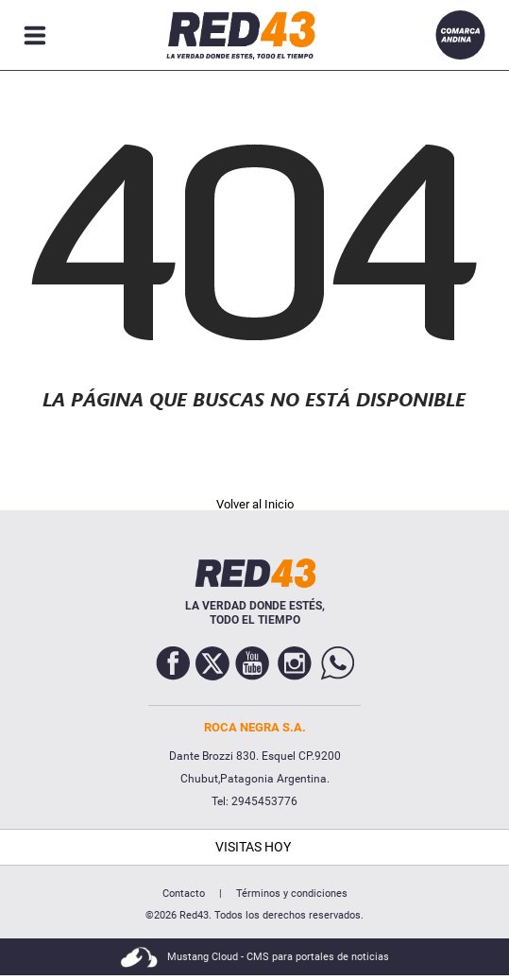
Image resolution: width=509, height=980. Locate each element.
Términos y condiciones (292, 894)
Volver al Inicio (255, 504)
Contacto (184, 894)
